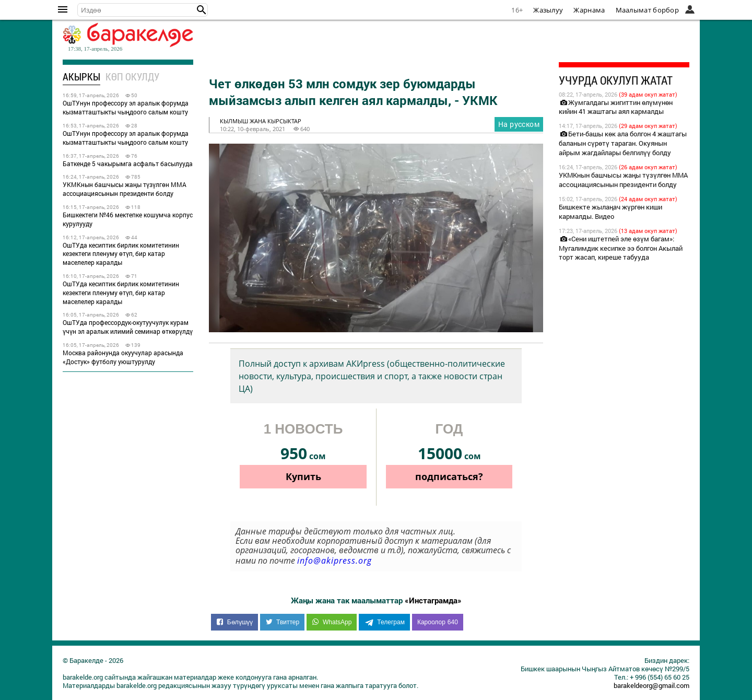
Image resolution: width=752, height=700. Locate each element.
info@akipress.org (334, 561)
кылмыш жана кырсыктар (261, 121)
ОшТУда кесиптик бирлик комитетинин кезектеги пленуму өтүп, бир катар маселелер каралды (121, 254)
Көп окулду (132, 77)
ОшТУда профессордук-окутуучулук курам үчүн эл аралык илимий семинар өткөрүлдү (128, 327)
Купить (303, 476)
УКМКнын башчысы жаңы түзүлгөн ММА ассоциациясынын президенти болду (125, 189)
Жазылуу (548, 10)
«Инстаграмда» (433, 600)
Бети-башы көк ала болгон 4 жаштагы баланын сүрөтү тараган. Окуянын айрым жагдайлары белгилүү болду (623, 143)
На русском (519, 124)
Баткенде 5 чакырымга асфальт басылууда (128, 164)
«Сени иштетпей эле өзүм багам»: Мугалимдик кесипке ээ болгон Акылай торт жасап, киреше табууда (621, 248)
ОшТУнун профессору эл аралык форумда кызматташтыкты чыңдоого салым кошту (126, 107)
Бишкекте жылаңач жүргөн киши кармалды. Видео (610, 212)
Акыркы (81, 77)
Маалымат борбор (648, 10)
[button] (202, 10)
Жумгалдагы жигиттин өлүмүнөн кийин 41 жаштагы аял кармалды (616, 107)
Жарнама (589, 10)
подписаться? (449, 476)
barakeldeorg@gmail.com (651, 685)
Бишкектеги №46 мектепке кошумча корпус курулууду (128, 219)
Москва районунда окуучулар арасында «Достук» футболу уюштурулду (123, 357)
